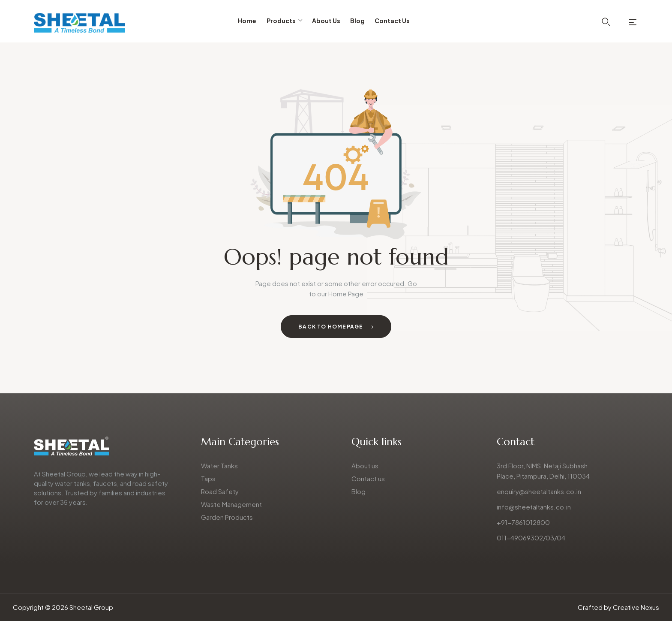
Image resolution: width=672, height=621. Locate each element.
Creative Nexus (636, 607)
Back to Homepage (336, 327)
